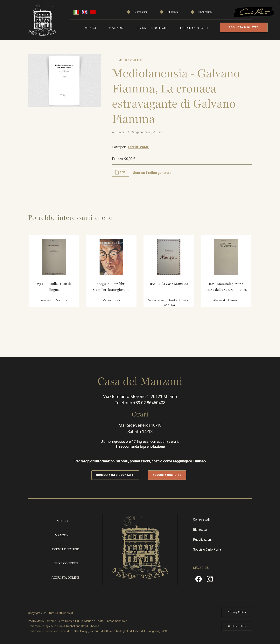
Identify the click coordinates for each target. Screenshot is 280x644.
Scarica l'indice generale (152, 173)
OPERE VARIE (139, 147)
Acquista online (65, 578)
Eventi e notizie (152, 28)
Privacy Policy (237, 612)
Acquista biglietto (244, 27)
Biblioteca (172, 12)
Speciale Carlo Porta (207, 550)
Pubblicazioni (205, 12)
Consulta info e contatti (115, 475)
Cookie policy (237, 626)
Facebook (199, 580)
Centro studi (140, 12)
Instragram (210, 580)
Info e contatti (194, 28)
